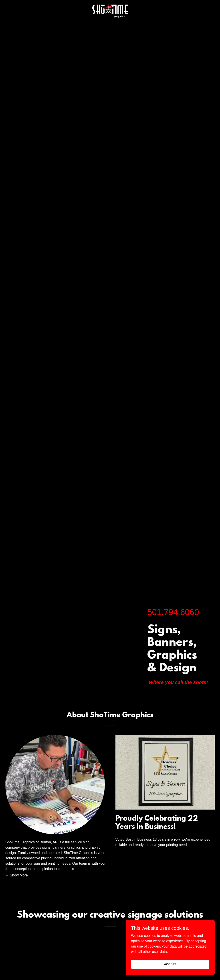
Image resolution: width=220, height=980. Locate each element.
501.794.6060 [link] (173, 612)
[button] (17, 875)
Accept (170, 964)
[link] (110, 4)
